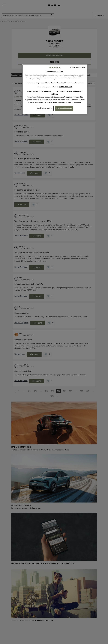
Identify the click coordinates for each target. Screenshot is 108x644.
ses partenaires (37, 75)
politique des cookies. (65, 87)
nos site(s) (51, 102)
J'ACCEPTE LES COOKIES (64, 108)
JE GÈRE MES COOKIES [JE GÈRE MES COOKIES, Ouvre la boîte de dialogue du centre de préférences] (45, 108)
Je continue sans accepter (78, 67)
